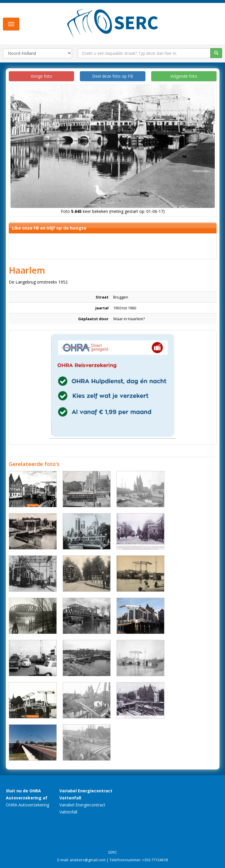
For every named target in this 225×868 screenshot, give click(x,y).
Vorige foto (41, 76)
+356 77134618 (155, 860)
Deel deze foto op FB (113, 76)
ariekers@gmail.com (88, 860)
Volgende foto (184, 76)
